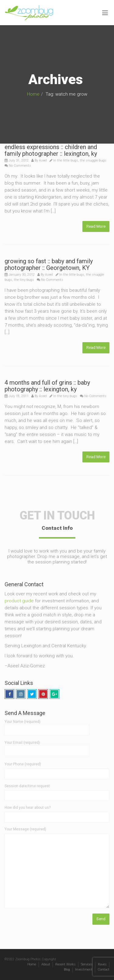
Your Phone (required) (23, 764)
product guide (19, 601)
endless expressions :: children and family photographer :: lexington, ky (51, 150)
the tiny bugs (24, 280)
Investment (84, 970)
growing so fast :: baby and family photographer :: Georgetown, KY (49, 264)
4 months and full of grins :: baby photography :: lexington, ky (47, 386)
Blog (67, 970)
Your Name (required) (47, 726)
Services (87, 964)
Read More (96, 226)
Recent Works (66, 964)
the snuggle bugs (93, 160)
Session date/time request (27, 786)
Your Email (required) (47, 747)
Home (33, 94)
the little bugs (68, 160)
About (46, 964)
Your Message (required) (25, 829)
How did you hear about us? (28, 808)
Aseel (43, 160)
